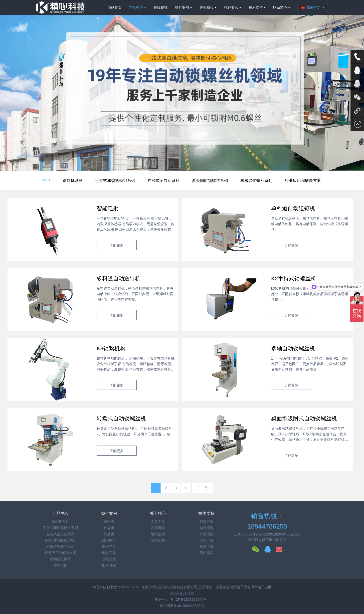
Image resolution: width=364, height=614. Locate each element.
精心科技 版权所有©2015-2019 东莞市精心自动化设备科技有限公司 (145, 587)
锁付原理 (206, 528)
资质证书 (158, 540)
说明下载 (206, 540)
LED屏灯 (109, 540)
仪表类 (109, 528)
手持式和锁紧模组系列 (115, 181)
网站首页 (115, 7)
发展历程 (158, 528)
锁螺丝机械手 (60, 559)
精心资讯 (231, 7)
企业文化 (158, 522)
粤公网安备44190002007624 (182, 606)
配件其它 (109, 565)
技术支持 (256, 7)
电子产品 (109, 547)
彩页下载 (206, 547)
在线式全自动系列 (164, 181)
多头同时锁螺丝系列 (210, 181)
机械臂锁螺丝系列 (256, 181)
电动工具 (109, 553)
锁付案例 (182, 7)
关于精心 (206, 7)
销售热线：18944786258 (267, 521)
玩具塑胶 (109, 559)
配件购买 (206, 553)
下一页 (202, 488)
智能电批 (60, 565)
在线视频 (161, 7)
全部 (46, 181)
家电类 (109, 522)
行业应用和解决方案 (303, 181)
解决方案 (206, 522)
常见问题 (206, 534)
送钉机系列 (73, 181)
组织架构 (158, 534)
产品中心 (136, 7)
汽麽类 (109, 534)
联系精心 (280, 7)
